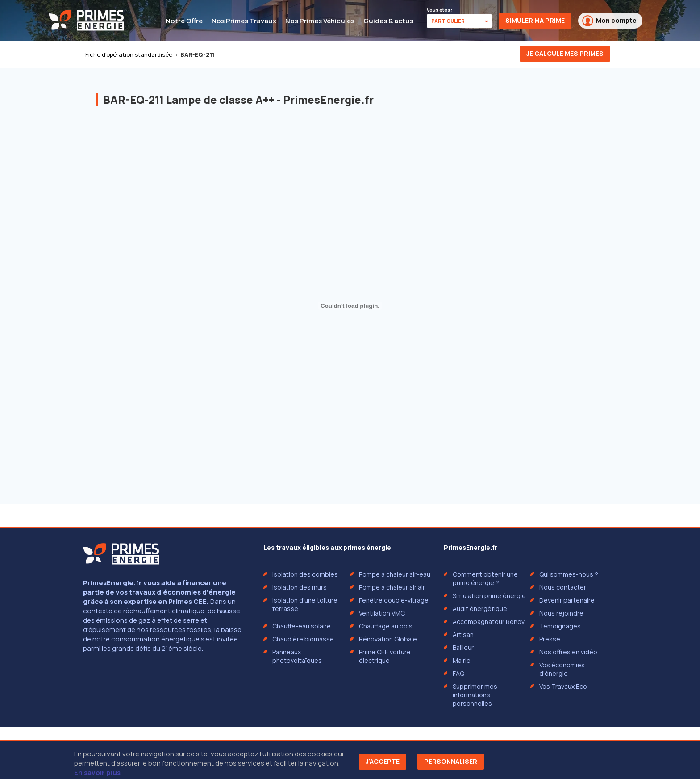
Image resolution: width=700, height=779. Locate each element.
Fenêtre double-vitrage (394, 600)
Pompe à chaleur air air (392, 587)
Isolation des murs (300, 587)
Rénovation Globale (388, 639)
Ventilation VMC (382, 613)
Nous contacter (563, 587)
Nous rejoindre (561, 613)
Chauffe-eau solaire (302, 626)
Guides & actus (388, 21)
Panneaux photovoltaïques (297, 656)
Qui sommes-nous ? (569, 574)
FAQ (458, 673)
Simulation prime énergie (489, 596)
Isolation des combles (305, 574)
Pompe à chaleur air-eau (395, 574)
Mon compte (609, 21)
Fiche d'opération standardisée (129, 54)
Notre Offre (184, 21)
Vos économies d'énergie (562, 669)
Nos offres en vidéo (568, 652)
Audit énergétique (480, 609)
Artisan (463, 635)
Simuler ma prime (535, 20)
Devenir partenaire (567, 600)
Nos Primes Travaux (244, 21)
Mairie (462, 660)
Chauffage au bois (386, 626)
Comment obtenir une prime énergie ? (485, 578)
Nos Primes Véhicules (320, 21)
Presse (550, 639)
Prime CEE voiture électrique (385, 656)
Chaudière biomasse (303, 639)
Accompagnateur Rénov (489, 622)
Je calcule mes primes (565, 53)
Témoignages (560, 626)
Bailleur (463, 647)
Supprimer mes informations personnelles (475, 695)
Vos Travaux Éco (563, 686)
